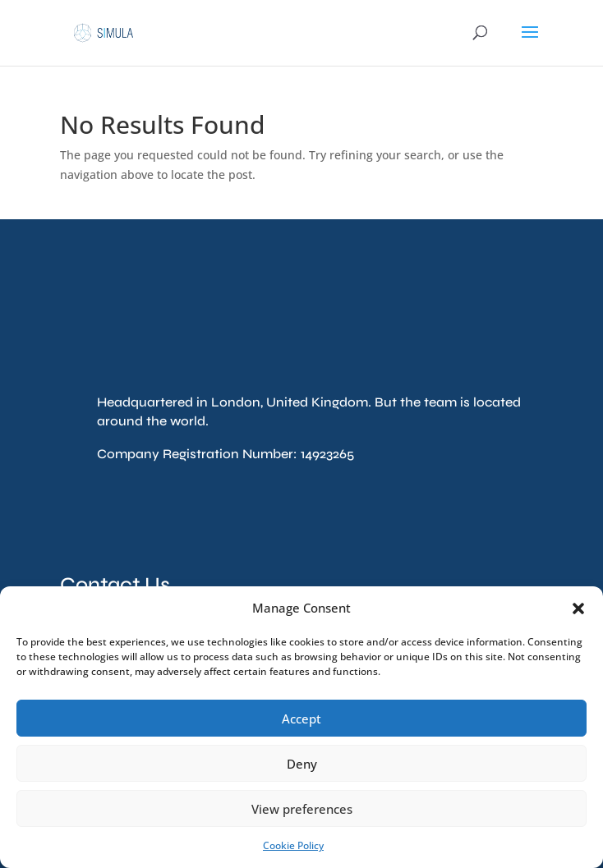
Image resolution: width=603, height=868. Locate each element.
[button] (578, 609)
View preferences (302, 809)
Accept (301, 719)
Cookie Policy (293, 845)
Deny (302, 764)
